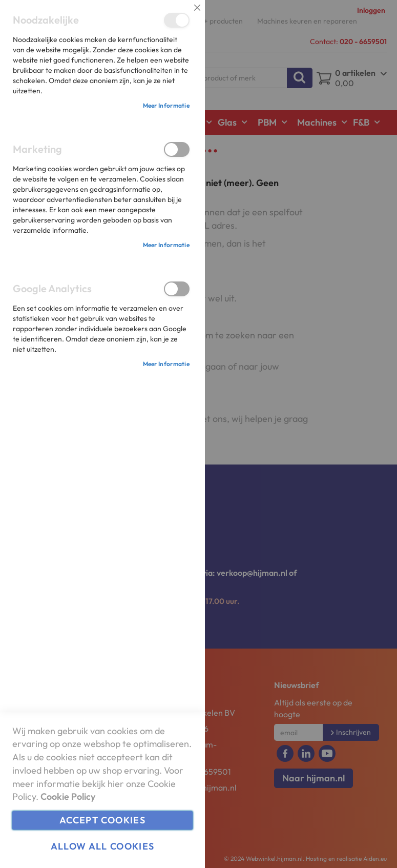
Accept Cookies (102, 820)
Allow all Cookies (103, 846)
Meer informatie (166, 105)
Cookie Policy (68, 796)
